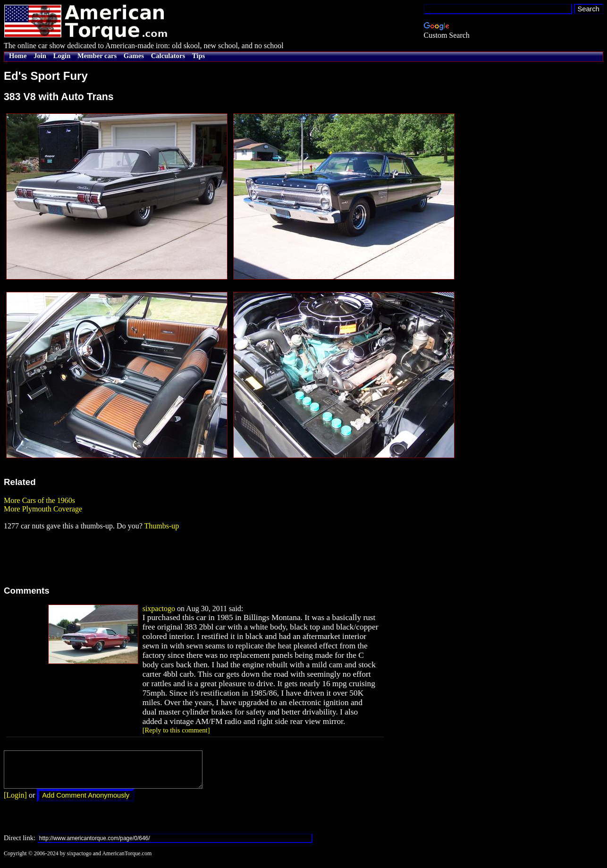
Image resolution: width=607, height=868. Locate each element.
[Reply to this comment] (176, 730)
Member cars (97, 56)
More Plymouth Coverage (43, 509)
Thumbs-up (161, 526)
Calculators (168, 56)
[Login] (15, 802)
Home (18, 56)
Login (62, 56)
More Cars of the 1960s (39, 500)
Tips (198, 56)
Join (40, 56)
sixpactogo (159, 608)
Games (134, 56)
